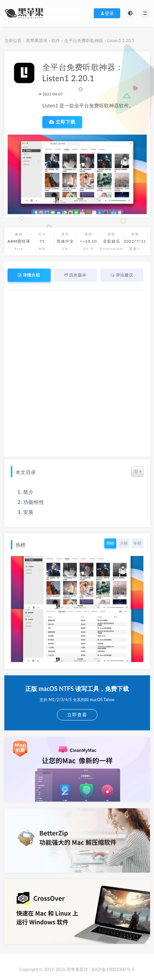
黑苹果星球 (37, 40)
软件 (56, 40)
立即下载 (62, 122)
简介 (28, 492)
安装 (28, 512)
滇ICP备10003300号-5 (113, 969)
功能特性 (34, 502)
